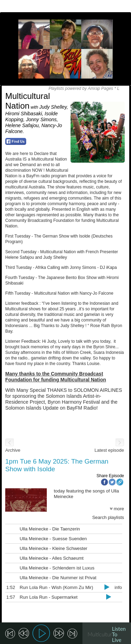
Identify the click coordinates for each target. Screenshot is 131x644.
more (117, 509)
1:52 (11, 587)
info (118, 587)
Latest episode (109, 450)
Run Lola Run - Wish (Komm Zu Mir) (56, 587)
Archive (13, 450)
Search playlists (108, 517)
